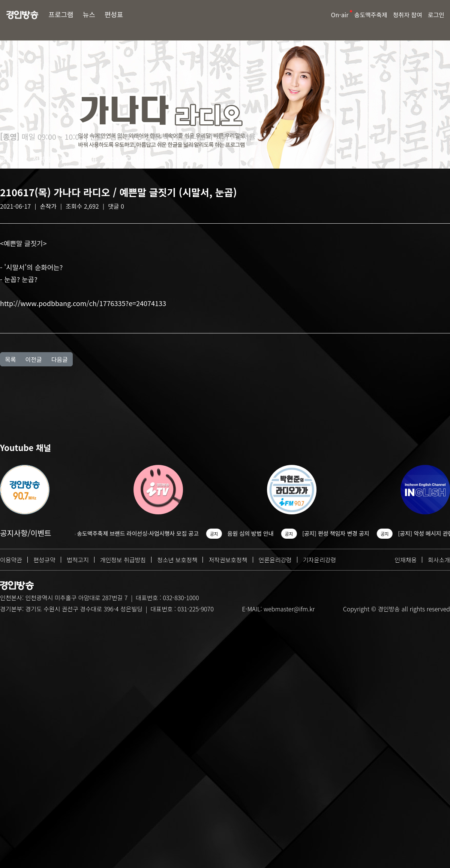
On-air (340, 15)
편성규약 (44, 560)
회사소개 (439, 560)
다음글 (60, 359)
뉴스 (89, 14)
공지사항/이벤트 (26, 533)
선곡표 (88, 159)
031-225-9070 (195, 609)
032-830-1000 (181, 598)
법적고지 (78, 560)
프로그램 (61, 14)
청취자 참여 (408, 15)
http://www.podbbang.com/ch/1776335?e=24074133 (83, 303)
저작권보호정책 (228, 560)
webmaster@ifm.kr (289, 609)
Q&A (112, 159)
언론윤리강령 (275, 560)
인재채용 (406, 560)
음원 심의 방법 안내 (263, 533)
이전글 (33, 359)
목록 (10, 359)
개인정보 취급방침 (123, 560)
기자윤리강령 (319, 560)
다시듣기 (139, 159)
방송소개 (12, 159)
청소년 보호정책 (177, 560)
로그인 (436, 15)
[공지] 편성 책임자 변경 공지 (349, 533)
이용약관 (11, 560)
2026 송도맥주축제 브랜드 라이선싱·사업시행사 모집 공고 (144, 533)
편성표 (114, 14)
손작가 (48, 206)
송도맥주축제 (370, 15)
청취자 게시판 (52, 159)
